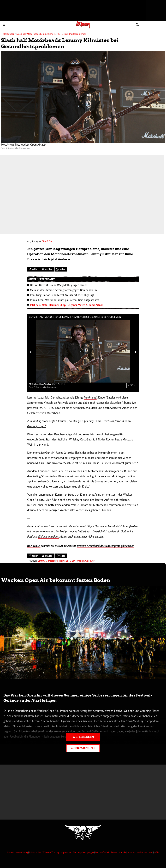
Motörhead (90, 397)
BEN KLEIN (47, 241)
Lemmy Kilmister (46, 561)
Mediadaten (142, 852)
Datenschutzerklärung (18, 852)
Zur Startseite (83, 748)
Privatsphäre (35, 852)
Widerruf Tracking (51, 852)
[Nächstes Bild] (135, 352)
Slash (72, 561)
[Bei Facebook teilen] (33, 269)
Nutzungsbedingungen (84, 852)
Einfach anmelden (49, 536)
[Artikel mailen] (47, 269)
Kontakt (123, 852)
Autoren (131, 852)
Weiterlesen (83, 737)
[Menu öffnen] (4, 25)
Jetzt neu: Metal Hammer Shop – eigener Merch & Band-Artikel (67, 305)
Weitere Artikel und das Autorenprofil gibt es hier (105, 546)
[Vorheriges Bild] (30, 352)
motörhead (62, 561)
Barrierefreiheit (103, 852)
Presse (114, 852)
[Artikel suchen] (137, 25)
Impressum (66, 852)
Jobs (151, 852)
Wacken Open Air (86, 561)
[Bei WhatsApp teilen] (61, 269)
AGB (156, 852)
